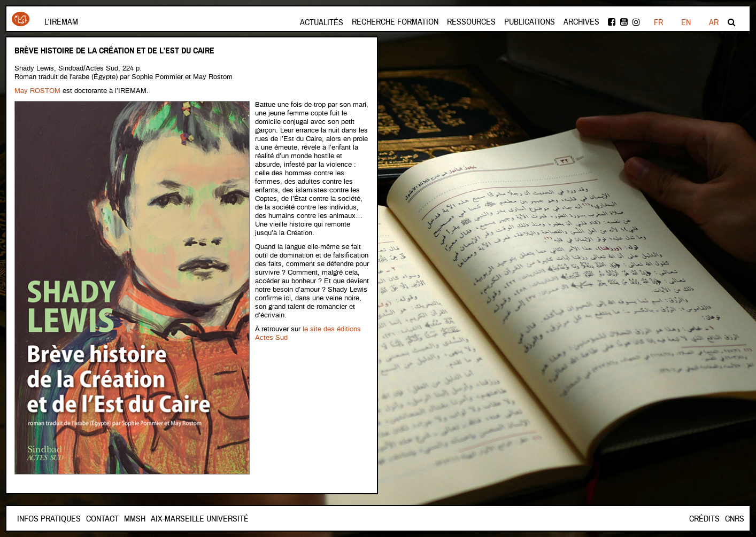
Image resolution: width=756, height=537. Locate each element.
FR (658, 22)
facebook (612, 22)
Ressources (471, 22)
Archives (581, 22)
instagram (636, 22)
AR (714, 22)
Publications (530, 22)
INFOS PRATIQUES (49, 519)
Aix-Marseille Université (200, 519)
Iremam (21, 19)
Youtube (624, 22)
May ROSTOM (37, 91)
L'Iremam (61, 22)
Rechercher (732, 22)
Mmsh (135, 519)
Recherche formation (395, 22)
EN (686, 22)
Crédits (704, 519)
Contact (102, 519)
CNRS (735, 519)
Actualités (322, 22)
